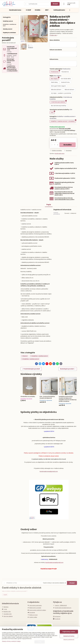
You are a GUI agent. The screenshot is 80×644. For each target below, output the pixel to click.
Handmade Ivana (60, 154)
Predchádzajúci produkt (31, 369)
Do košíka (68, 145)
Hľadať (55, 4)
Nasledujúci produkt (68, 369)
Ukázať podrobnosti (69, 640)
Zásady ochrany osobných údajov (11, 641)
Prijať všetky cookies (69, 632)
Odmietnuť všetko (69, 636)
